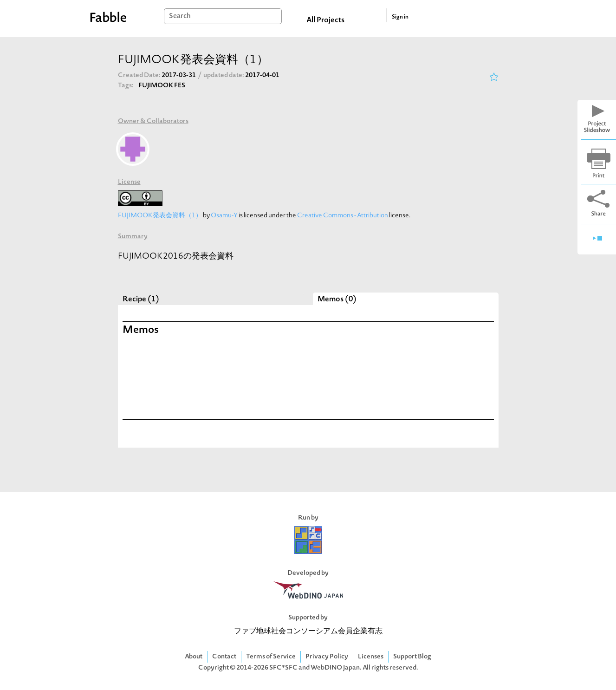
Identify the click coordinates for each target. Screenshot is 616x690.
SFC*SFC (283, 668)
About (194, 657)
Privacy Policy (327, 657)
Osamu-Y (224, 216)
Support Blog (412, 657)
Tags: (126, 86)
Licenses (371, 657)
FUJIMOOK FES (162, 86)
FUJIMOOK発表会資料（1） (160, 216)
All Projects (325, 20)
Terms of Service (271, 657)
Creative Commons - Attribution (343, 216)
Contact (224, 657)
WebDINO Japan (335, 668)
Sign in (400, 17)
